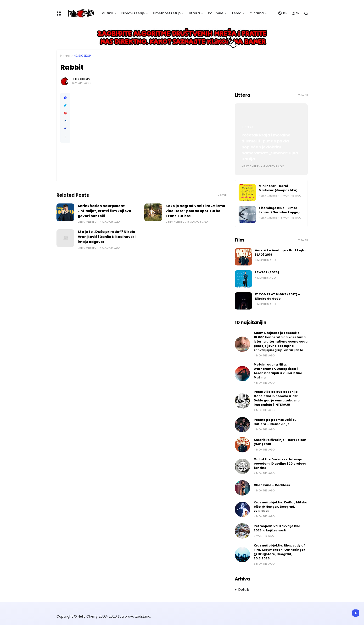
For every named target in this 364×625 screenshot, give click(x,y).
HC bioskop (82, 56)
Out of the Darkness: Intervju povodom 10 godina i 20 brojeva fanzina (280, 464)
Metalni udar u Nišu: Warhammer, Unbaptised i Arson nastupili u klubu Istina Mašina (278, 371)
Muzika (107, 13)
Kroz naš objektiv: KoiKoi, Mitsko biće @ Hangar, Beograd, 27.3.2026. (280, 507)
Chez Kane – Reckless (272, 485)
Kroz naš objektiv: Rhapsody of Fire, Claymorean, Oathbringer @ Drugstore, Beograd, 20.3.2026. (279, 552)
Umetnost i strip (167, 13)
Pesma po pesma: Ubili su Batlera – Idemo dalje (275, 422)
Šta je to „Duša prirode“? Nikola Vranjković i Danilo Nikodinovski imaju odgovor (107, 237)
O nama (257, 13)
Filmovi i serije (133, 13)
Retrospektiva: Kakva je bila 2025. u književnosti (277, 528)
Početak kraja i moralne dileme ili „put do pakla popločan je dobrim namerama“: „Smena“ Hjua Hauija (270, 147)
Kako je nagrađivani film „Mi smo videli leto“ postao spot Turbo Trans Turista (195, 211)
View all (223, 195)
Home (65, 56)
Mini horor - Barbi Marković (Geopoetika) (278, 188)
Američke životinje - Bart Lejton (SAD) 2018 (281, 252)
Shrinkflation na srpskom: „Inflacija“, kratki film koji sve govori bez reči (104, 211)
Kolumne (216, 13)
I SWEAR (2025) (267, 272)
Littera (194, 13)
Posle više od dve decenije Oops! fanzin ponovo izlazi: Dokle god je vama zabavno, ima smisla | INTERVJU (277, 398)
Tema (236, 13)
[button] (65, 137)
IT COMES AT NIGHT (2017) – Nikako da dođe (277, 296)
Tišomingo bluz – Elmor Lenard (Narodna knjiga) (279, 210)
